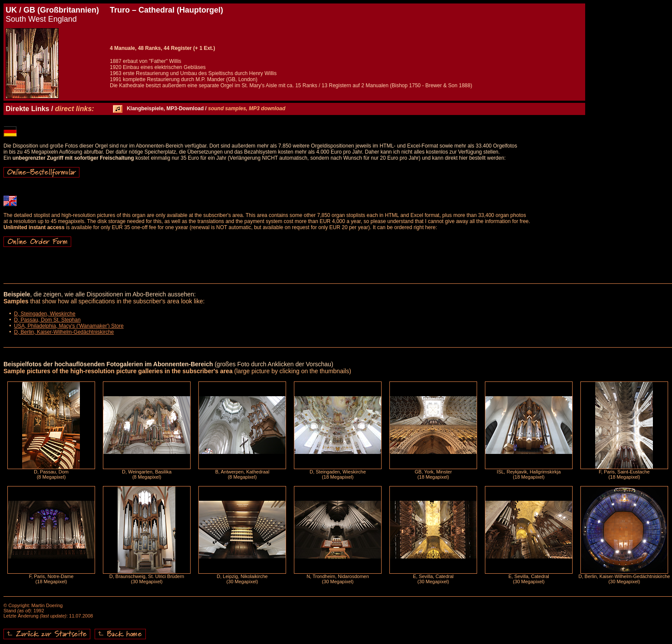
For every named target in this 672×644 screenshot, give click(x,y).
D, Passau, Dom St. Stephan (47, 320)
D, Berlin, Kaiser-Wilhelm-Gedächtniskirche (64, 332)
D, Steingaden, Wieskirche (44, 314)
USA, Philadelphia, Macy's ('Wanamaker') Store (69, 326)
